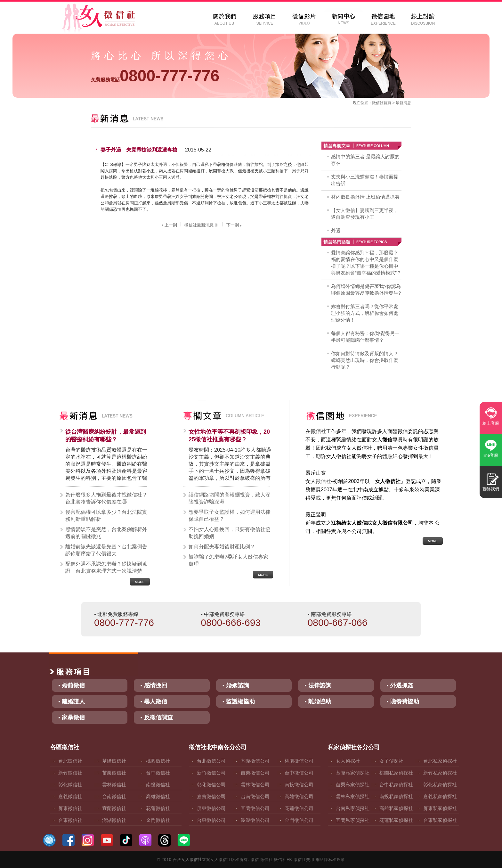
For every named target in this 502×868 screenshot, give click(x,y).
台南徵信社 (114, 796)
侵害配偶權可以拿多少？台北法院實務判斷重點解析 (106, 516)
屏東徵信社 (70, 808)
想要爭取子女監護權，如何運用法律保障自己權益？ (230, 516)
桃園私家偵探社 (396, 773)
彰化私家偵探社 (440, 785)
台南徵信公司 (255, 796)
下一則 (235, 225)
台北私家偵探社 (440, 761)
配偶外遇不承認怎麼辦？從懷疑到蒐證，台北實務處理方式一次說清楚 (106, 567)
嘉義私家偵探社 (440, 796)
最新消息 (403, 103)
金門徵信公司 (299, 820)
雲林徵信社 (114, 785)
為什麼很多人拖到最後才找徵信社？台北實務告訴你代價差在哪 (106, 498)
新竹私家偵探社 (440, 773)
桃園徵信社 (158, 761)
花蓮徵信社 (158, 808)
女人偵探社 (348, 761)
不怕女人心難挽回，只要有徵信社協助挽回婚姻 (230, 533)
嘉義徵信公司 (211, 796)
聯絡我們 (491, 489)
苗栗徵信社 (114, 773)
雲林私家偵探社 (353, 796)
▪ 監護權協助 (239, 701)
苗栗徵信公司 (255, 773)
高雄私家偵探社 (396, 808)
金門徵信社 (158, 820)
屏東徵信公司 (211, 808)
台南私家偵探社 (353, 808)
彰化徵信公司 (211, 785)
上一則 (169, 225)
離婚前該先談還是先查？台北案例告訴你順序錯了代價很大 (106, 550)
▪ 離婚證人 (72, 701)
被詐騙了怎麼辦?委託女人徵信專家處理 (228, 560)
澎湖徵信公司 (255, 820)
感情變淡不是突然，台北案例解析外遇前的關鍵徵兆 (106, 533)
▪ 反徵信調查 (156, 717)
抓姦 (288, 197)
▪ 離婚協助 (318, 701)
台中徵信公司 (299, 773)
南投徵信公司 (299, 785)
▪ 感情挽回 (154, 685)
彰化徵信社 (70, 785)
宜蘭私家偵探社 (353, 820)
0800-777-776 (155, 76)
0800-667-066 (338, 622)
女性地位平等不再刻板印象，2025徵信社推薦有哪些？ (229, 436)
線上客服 (491, 423)
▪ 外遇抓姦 (400, 685)
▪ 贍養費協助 (403, 701)
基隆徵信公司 (255, 761)
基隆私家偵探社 (353, 773)
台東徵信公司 (211, 820)
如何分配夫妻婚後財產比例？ (222, 547)
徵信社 (378, 103)
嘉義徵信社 (70, 796)
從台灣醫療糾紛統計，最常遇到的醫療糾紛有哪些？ (106, 436)
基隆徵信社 (114, 761)
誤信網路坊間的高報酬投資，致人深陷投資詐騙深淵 (230, 498)
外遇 (163, 164)
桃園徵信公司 (299, 761)
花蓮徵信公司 (299, 808)
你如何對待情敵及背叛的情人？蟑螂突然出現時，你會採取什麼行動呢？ (365, 360)
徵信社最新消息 (202, 225)
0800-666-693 (231, 622)
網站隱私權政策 (330, 860)
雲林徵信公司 (255, 785)
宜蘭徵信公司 (255, 808)
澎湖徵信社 (114, 820)
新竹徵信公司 (211, 773)
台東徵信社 (70, 820)
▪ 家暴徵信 (72, 717)
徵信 (255, 860)
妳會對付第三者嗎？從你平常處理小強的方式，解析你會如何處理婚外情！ (365, 313)
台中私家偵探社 (396, 785)
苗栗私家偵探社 (353, 785)
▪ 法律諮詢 (318, 685)
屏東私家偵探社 (440, 808)
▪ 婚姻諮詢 (236, 685)
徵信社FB (283, 860)
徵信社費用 (304, 860)
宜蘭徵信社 (114, 808)
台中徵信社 (158, 773)
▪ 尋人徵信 (154, 701)
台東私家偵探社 (440, 820)
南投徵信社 (158, 785)
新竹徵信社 (70, 773)
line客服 (491, 455)
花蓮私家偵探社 (396, 820)
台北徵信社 (70, 761)
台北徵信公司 (211, 761)
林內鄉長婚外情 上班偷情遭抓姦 (365, 197)
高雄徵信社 (158, 796)
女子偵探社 (391, 761)
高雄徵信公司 (299, 796)
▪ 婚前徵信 (72, 685)
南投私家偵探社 (396, 796)
